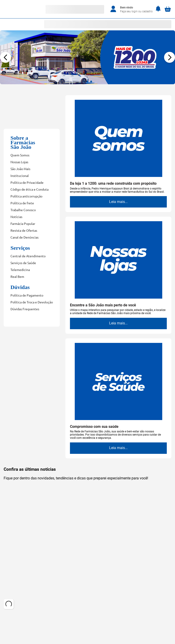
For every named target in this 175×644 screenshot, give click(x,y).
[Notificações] (158, 9)
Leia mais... (118, 202)
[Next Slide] (170, 57)
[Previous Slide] (5, 57)
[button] (84, 81)
